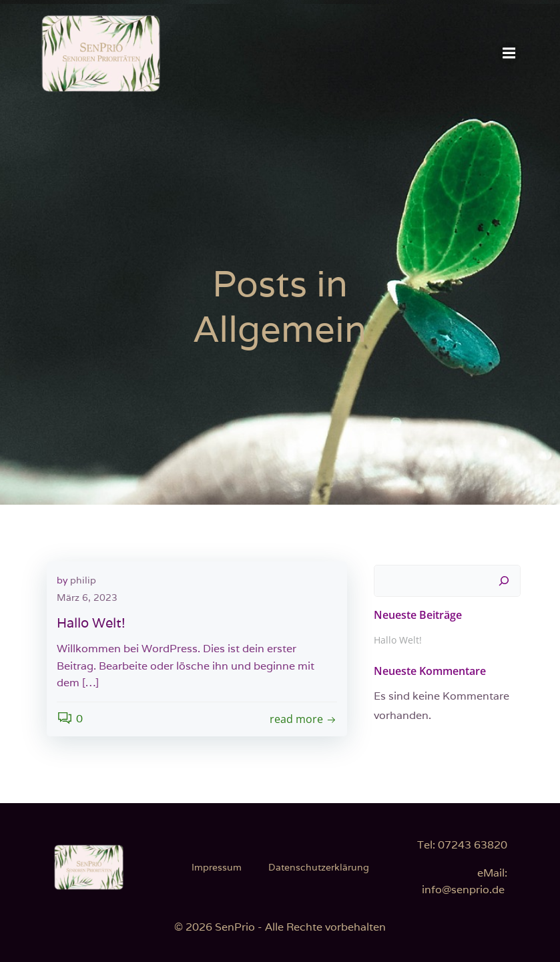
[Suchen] (504, 581)
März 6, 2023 (87, 597)
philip (83, 580)
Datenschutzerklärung (319, 867)
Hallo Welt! (398, 640)
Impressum (217, 867)
